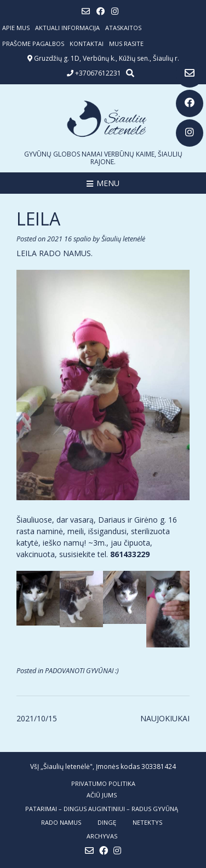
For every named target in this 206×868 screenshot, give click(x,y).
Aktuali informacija (67, 28)
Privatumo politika (103, 783)
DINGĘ (107, 822)
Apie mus (16, 28)
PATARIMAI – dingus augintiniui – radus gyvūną (102, 809)
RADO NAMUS (61, 822)
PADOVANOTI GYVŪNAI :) (82, 671)
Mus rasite (126, 44)
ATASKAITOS (123, 28)
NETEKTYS (147, 822)
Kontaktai (87, 44)
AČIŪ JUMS (102, 795)
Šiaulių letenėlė (123, 239)
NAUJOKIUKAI (165, 718)
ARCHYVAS (102, 836)
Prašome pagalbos (33, 44)
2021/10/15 (37, 718)
